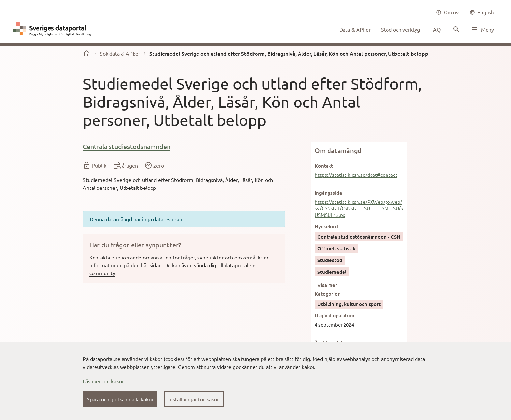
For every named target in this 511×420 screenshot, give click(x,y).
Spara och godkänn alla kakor (120, 399)
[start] (87, 53)
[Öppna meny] (482, 29)
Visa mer (327, 285)
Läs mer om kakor (103, 381)
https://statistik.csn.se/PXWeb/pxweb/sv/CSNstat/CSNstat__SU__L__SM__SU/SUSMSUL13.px (359, 208)
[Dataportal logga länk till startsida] (53, 29)
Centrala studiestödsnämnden (127, 146)
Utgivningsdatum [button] (335, 315)
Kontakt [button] (324, 166)
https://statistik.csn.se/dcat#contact (356, 175)
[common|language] (482, 12)
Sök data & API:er (120, 53)
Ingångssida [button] (328, 193)
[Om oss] (448, 12)
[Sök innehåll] (456, 29)
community (102, 273)
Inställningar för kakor (194, 399)
